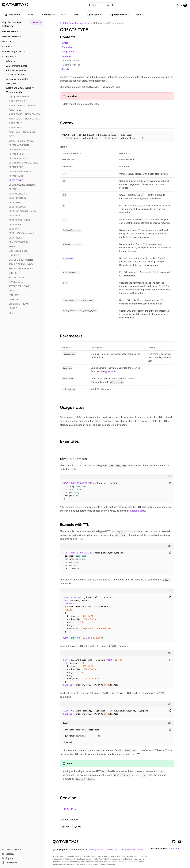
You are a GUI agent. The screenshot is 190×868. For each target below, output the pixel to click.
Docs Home (12, 15)
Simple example (71, 61)
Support (8, 859)
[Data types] (24, 84)
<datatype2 (68, 258)
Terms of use (111, 850)
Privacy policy (96, 850)
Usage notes (68, 52)
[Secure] (22, 47)
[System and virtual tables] (24, 88)
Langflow (49, 15)
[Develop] (22, 42)
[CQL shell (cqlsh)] (22, 52)
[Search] (101, 5)
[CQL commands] (24, 92)
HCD (65, 15)
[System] (185, 5)
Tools (140, 15)
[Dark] (181, 5)
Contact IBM (175, 849)
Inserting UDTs (137, 511)
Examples (66, 56)
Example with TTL (72, 65)
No (78, 827)
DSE (78, 15)
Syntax (65, 43)
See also (66, 69)
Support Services (120, 15)
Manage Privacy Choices (132, 850)
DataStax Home (12, 850)
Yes (66, 827)
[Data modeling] (22, 37)
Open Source (96, 15)
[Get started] (22, 32)
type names (110, 372)
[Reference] (22, 57)
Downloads (9, 863)
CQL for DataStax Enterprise (75, 23)
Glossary (8, 854)
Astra (32, 15)
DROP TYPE (70, 809)
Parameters (67, 47)
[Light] (177, 5)
